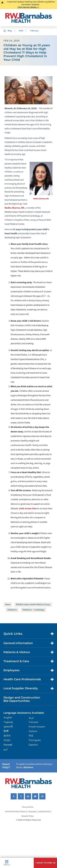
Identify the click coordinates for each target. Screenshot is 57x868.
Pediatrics (12, 610)
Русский (8, 745)
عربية (31, 718)
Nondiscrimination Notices (16, 812)
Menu (7, 863)
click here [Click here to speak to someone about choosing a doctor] (28, 767)
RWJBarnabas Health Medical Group (33, 605)
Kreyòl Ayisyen (37, 727)
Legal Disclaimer (44, 812)
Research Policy (28, 816)
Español (33, 745)
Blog (10, 31)
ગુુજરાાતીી (8, 727)
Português (35, 740)
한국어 (7, 736)
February (34, 31)
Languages (32, 812)
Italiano (33, 731)
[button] (45, 863)
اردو (6, 749)
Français (33, 722)
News (8, 605)
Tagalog (8, 722)
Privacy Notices (28, 807)
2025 (21, 31)
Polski (7, 740)
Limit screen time (28, 509)
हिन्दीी (6, 731)
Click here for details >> (28, 7)
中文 (31, 736)
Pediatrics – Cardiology (33, 610)
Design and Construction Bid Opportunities (22, 699)
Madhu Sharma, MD (41, 199)
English (8, 718)
